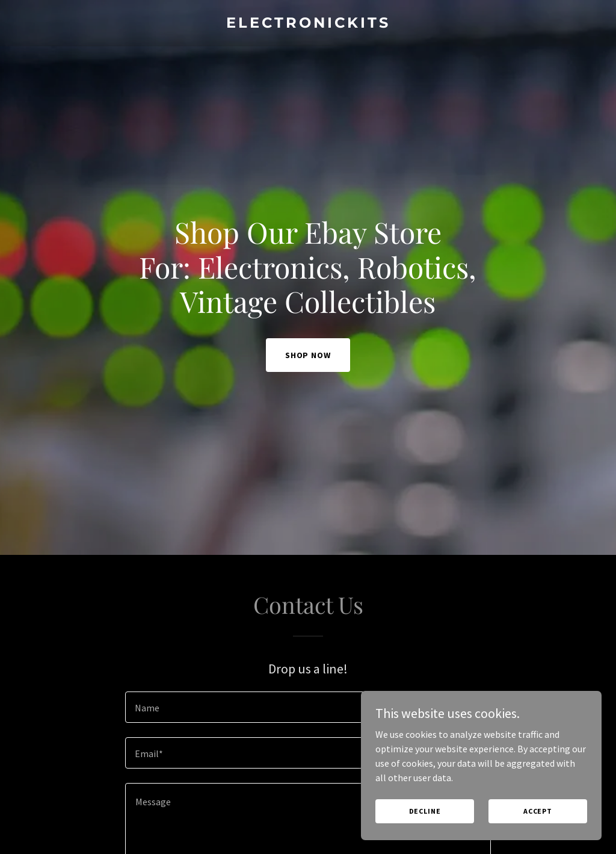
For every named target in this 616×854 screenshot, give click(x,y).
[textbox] (308, 707)
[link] (308, 24)
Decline (425, 811)
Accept (538, 811)
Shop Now (308, 355)
